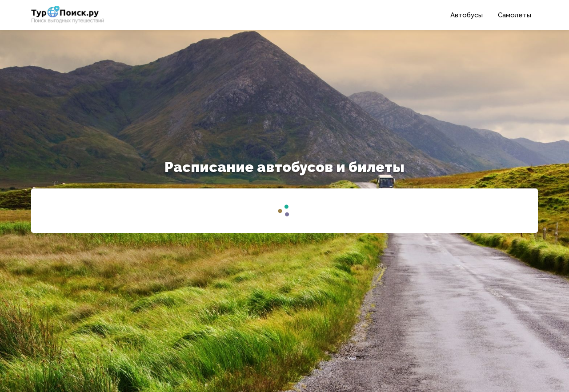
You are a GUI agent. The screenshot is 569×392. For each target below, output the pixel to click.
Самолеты (515, 15)
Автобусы (467, 15)
